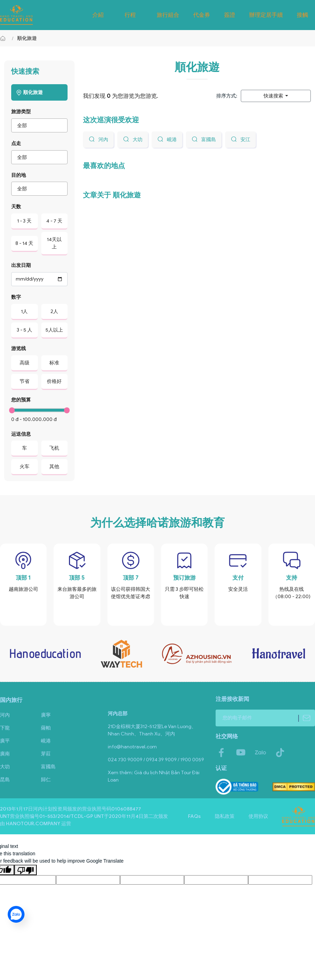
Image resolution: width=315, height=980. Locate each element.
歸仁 (46, 780)
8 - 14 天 (24, 243)
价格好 (54, 381)
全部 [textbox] (22, 126)
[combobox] (39, 125)
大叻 (5, 767)
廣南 (5, 754)
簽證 (230, 15)
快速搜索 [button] (274, 96)
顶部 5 (77, 578)
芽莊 (46, 754)
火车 (24, 467)
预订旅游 (184, 578)
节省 (24, 381)
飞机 (54, 448)
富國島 (48, 767)
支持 (292, 578)
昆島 (5, 780)
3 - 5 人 (24, 330)
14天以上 (54, 243)
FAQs (194, 816)
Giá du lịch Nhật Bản (157, 773)
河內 (5, 715)
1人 (24, 311)
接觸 (302, 15)
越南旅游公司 (23, 589)
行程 (130, 15)
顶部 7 (131, 578)
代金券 (202, 15)
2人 (54, 311)
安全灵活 (238, 589)
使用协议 (258, 816)
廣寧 (46, 715)
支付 (238, 578)
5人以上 (54, 330)
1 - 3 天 (24, 221)
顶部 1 (23, 578)
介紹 (98, 15)
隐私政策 (225, 816)
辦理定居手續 (266, 15)
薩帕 (46, 728)
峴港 (46, 741)
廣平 (5, 741)
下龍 (5, 728)
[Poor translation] (26, 870)
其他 (54, 467)
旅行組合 (168, 15)
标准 (54, 363)
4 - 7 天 (54, 221)
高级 (24, 363)
